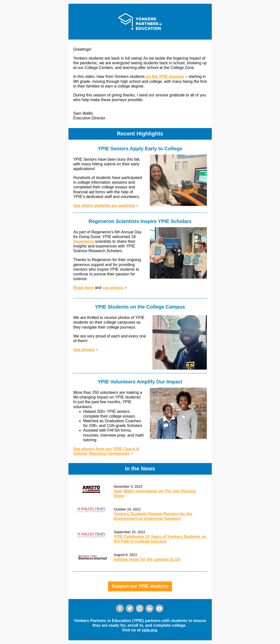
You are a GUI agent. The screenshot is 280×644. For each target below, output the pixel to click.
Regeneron (84, 241)
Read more (84, 288)
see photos (113, 288)
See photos (84, 350)
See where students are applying (104, 206)
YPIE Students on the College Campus (140, 307)
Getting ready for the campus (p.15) (147, 559)
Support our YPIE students (140, 586)
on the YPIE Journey (165, 77)
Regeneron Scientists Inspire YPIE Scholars (140, 221)
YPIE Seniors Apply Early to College (140, 149)
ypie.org (149, 630)
